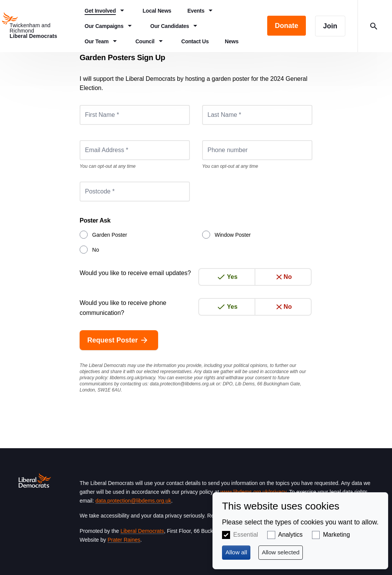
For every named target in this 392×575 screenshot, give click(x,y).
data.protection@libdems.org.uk (182, 384)
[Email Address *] (135, 150)
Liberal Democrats (142, 531)
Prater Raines (124, 540)
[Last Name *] (257, 115)
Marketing (336, 535)
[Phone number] (257, 150)
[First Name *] (135, 115)
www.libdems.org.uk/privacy (253, 492)
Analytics (291, 535)
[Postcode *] (135, 192)
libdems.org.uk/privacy (133, 378)
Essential (246, 535)
